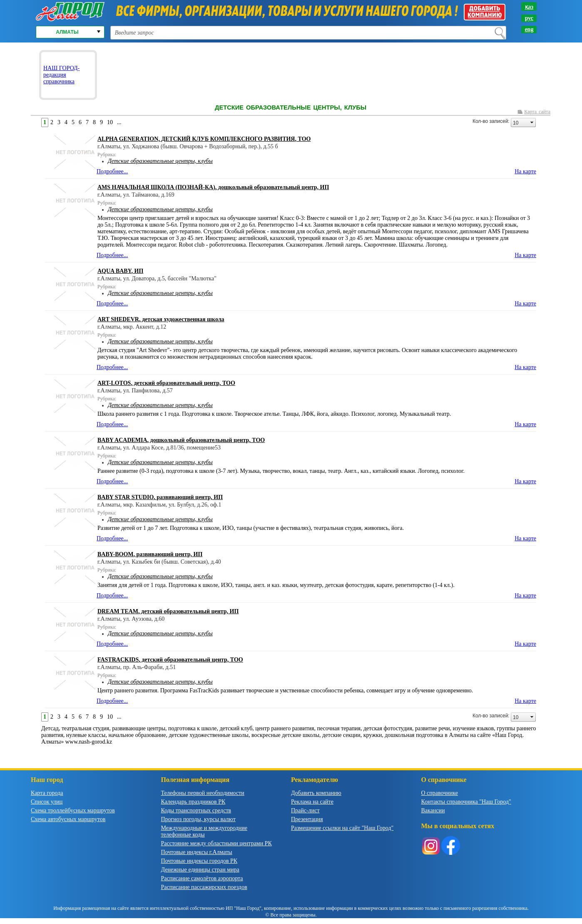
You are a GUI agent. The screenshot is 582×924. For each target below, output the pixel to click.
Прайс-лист (305, 810)
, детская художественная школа (161, 319)
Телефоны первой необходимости (203, 793)
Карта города (47, 793)
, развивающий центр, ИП (160, 497)
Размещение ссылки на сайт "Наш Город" (342, 828)
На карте (525, 171)
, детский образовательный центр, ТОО (166, 383)
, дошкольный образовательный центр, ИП (213, 187)
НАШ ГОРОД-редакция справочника (61, 75)
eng (529, 29)
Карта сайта (537, 112)
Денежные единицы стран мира (200, 870)
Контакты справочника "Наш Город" (466, 802)
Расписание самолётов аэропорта (202, 878)
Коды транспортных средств (196, 810)
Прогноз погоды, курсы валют (198, 819)
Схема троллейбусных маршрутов (73, 810)
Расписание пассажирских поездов (204, 887)
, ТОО (204, 139)
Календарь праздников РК (193, 802)
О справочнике (440, 793)
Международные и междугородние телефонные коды (204, 831)
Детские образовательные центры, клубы (160, 161)
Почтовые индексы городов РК (199, 861)
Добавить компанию (316, 793)
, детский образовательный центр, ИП (168, 611)
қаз (529, 7)
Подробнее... (112, 171)
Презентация (307, 819)
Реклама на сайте (312, 802)
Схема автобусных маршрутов (68, 819)
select (532, 122)
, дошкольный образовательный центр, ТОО (181, 440)
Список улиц (47, 802)
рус (529, 18)
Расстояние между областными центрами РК (216, 843)
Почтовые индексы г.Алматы (197, 852)
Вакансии (433, 810)
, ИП (120, 271)
